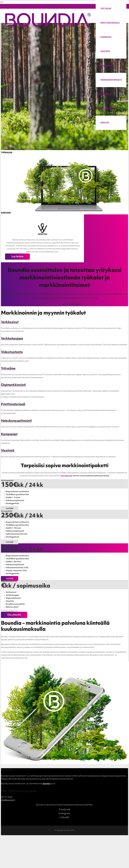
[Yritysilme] (64, 369)
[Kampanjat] (64, 434)
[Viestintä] (64, 451)
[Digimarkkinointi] (64, 385)
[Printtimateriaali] (64, 404)
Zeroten (46, 784)
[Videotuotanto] (64, 352)
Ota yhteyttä (54, 304)
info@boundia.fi (8, 800)
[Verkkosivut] (64, 322)
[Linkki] (48, 27)
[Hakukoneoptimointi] (64, 421)
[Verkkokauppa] (64, 339)
